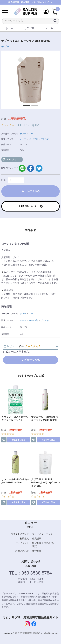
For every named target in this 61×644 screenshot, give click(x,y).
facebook (31, 168)
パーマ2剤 (33, 139)
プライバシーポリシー (44, 534)
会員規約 (37, 538)
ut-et (31, 134)
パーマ (23, 139)
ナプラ (5, 47)
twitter (39, 168)
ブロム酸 (45, 139)
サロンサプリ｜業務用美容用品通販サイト (31, 617)
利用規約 (24, 538)
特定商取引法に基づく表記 (44, 545)
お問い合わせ (22, 551)
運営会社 (37, 551)
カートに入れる (31, 191)
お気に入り (11, 159)
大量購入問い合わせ (27, 206)
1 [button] (25, 106)
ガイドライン (22, 543)
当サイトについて (20, 534)
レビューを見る (31, 125)
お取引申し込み (19, 440)
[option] (30, 80)
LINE (22, 168)
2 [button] (33, 106)
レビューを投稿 (31, 360)
